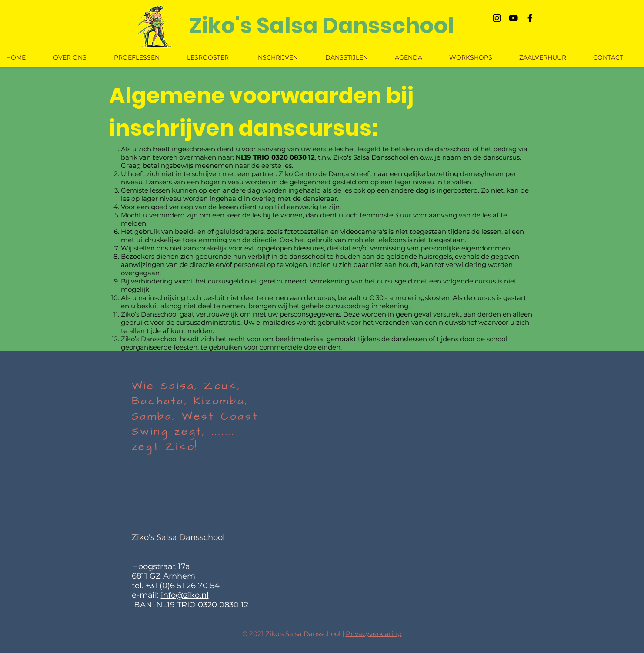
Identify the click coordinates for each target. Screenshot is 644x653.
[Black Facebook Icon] (530, 18)
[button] (354, 57)
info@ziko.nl (185, 595)
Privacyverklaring (374, 634)
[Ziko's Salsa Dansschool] (322, 26)
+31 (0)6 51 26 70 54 (183, 586)
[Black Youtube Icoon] (513, 18)
